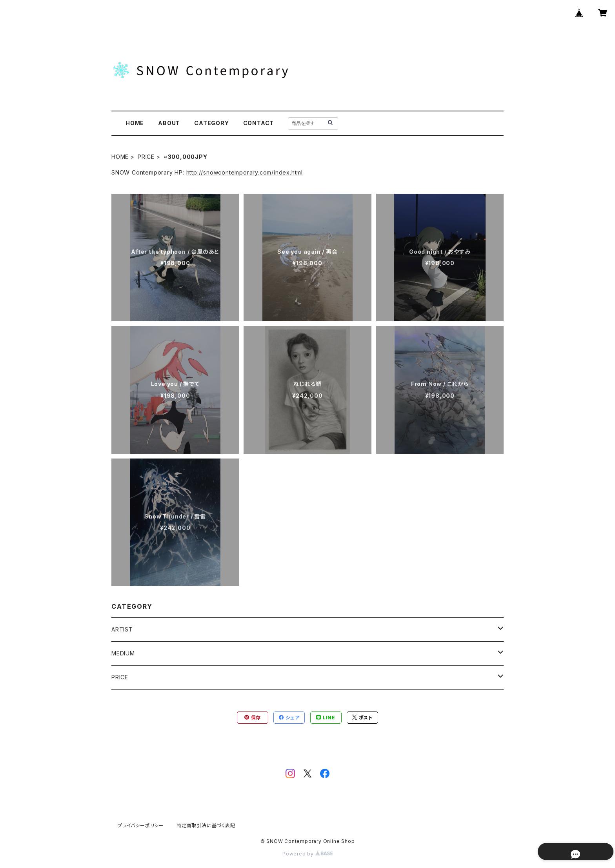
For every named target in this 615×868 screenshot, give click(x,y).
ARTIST (122, 629)
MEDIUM (123, 653)
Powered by (307, 854)
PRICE (146, 157)
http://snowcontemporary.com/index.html (245, 172)
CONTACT (259, 123)
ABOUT (169, 123)
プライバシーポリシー (141, 825)
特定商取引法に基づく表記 (206, 825)
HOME (135, 123)
